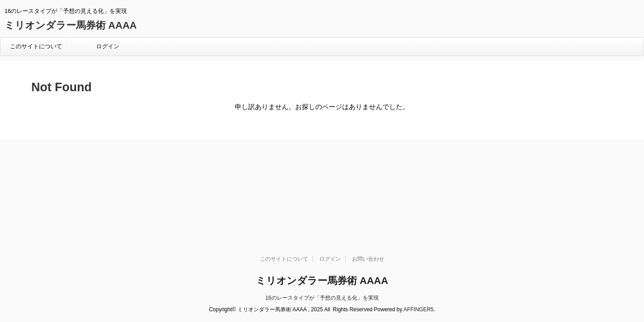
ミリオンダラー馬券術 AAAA (71, 25)
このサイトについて (36, 46)
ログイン (108, 46)
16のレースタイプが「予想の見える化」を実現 (322, 210)
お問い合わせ (368, 171)
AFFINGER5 (418, 221)
